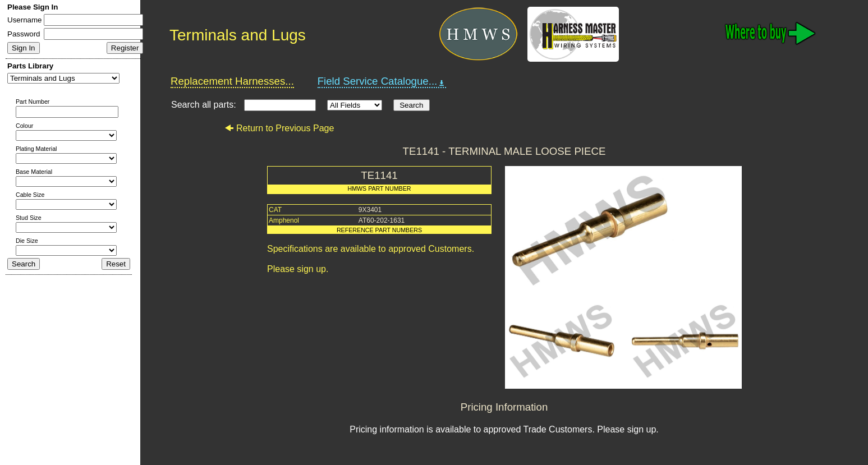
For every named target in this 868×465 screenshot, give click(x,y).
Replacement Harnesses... (232, 81)
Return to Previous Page (279, 128)
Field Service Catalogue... (382, 81)
